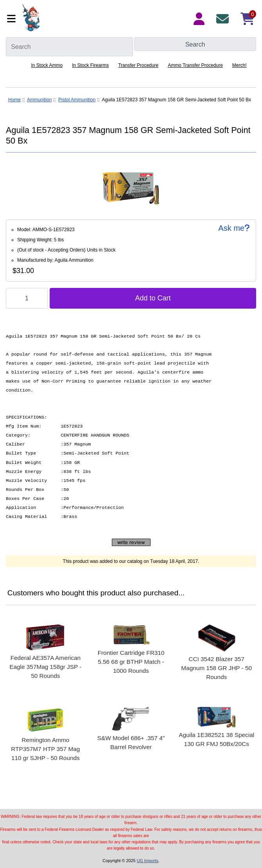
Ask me (234, 228)
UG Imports (147, 861)
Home (14, 100)
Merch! (240, 65)
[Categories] (12, 19)
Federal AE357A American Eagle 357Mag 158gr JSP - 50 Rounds (45, 667)
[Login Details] (201, 19)
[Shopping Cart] (248, 19)
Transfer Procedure (138, 65)
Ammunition (39, 100)
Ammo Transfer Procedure (195, 65)
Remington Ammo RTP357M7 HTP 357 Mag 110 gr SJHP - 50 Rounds (45, 749)
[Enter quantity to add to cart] (27, 298)
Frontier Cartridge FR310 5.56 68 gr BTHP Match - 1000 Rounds (131, 662)
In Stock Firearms (90, 65)
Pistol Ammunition (77, 100)
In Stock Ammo (47, 65)
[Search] (69, 47)
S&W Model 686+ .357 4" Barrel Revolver (131, 742)
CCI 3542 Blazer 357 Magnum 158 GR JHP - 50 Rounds (216, 668)
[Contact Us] (224, 19)
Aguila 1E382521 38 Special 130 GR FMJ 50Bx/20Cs (216, 739)
